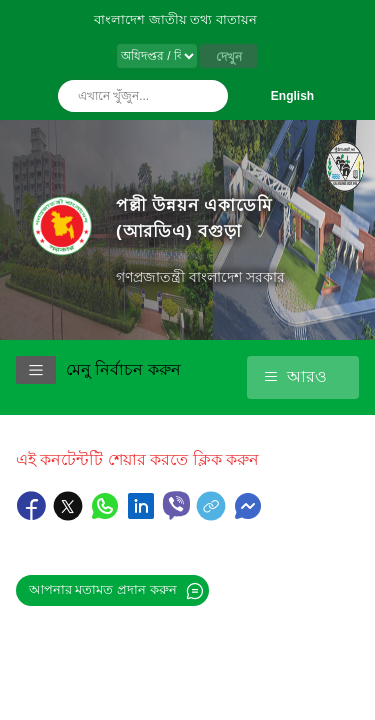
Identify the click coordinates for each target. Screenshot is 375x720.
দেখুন (229, 57)
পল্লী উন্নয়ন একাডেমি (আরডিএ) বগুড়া (194, 218)
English (292, 96)
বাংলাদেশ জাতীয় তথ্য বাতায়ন (175, 19)
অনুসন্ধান (208, 96)
